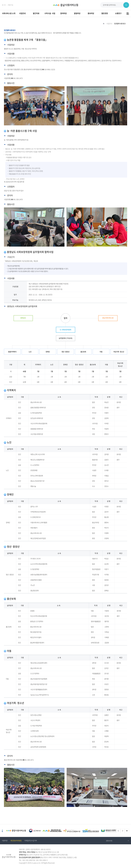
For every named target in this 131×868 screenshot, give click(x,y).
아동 (101, 352)
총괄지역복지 (12, 352)
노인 (30, 352)
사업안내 (109, 24)
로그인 (4, 5)
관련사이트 (109, 841)
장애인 (48, 352)
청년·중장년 (65, 352)
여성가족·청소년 (119, 352)
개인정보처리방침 (16, 841)
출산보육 (83, 352)
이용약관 (5, 841)
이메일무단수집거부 (31, 841)
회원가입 (11, 5)
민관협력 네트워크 (120, 24)
